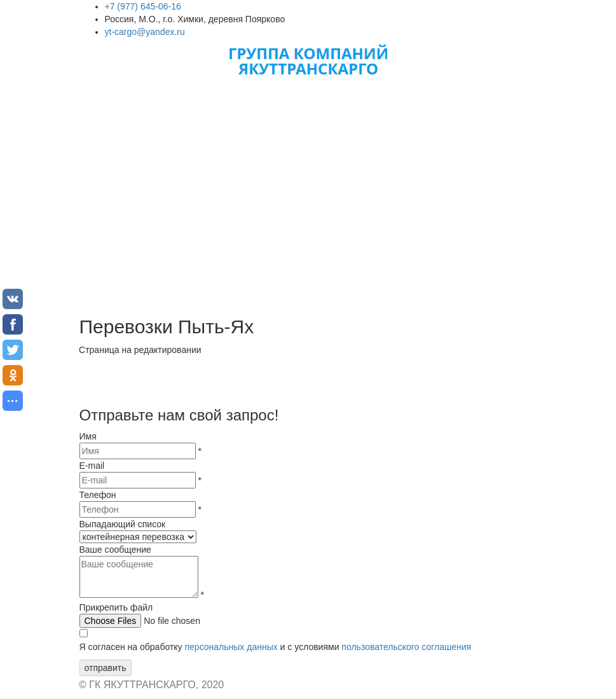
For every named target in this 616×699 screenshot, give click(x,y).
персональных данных (231, 647)
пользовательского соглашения (406, 647)
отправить (106, 668)
